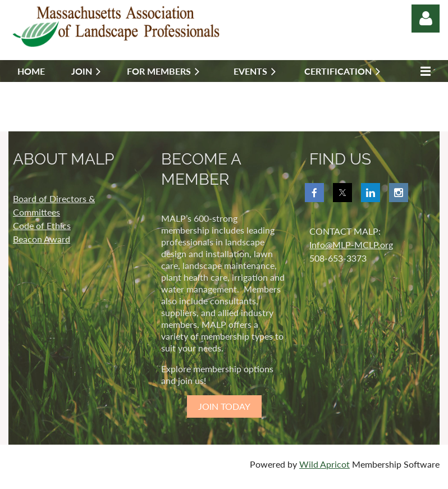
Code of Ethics (42, 225)
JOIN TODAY (224, 406)
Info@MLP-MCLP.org (351, 244)
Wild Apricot (324, 464)
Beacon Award (42, 239)
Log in (426, 19)
